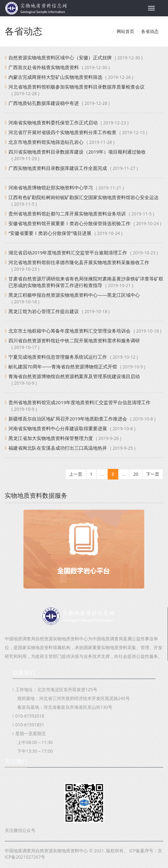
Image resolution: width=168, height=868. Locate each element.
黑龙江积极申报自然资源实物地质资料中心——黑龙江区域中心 (74, 295)
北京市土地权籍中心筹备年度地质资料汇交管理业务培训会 (69, 331)
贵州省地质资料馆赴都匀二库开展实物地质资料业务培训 (67, 214)
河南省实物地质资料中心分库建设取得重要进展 (58, 428)
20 (136, 474)
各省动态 (150, 31)
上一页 (76, 474)
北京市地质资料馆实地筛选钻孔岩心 (46, 142)
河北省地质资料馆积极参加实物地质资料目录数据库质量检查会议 (76, 87)
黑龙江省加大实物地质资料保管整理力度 (51, 438)
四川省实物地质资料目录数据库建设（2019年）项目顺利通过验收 (77, 152)
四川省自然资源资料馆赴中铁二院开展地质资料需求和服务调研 (74, 340)
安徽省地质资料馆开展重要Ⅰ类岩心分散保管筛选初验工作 (69, 223)
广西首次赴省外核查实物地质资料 (44, 67)
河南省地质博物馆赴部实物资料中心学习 (51, 187)
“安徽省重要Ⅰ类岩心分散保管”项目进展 (50, 233)
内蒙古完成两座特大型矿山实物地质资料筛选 (55, 77)
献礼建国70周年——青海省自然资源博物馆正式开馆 (63, 366)
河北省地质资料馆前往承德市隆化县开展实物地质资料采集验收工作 (79, 262)
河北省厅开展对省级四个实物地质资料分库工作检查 (62, 132)
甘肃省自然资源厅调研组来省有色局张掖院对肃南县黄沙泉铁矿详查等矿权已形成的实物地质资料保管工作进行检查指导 (86, 282)
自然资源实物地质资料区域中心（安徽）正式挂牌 (60, 57)
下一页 (153, 474)
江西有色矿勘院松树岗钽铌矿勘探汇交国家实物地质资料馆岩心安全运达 (84, 197)
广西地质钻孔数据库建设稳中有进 (44, 103)
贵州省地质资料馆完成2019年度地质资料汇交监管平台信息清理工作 (79, 402)
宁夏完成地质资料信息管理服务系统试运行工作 (58, 357)
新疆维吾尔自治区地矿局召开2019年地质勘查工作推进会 (68, 419)
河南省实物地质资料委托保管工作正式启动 (53, 122)
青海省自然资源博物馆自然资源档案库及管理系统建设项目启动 (74, 376)
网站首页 (125, 31)
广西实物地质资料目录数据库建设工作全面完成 (58, 168)
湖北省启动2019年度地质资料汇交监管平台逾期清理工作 (68, 252)
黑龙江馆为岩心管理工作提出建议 (44, 311)
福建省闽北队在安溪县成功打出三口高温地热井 (58, 448)
